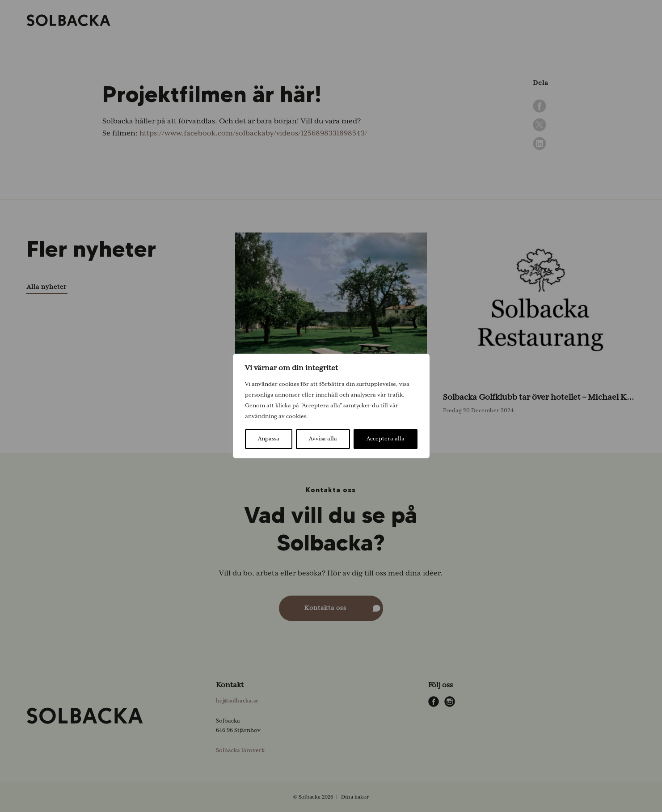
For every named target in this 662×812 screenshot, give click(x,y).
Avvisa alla (323, 439)
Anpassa (269, 439)
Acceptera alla (386, 439)
